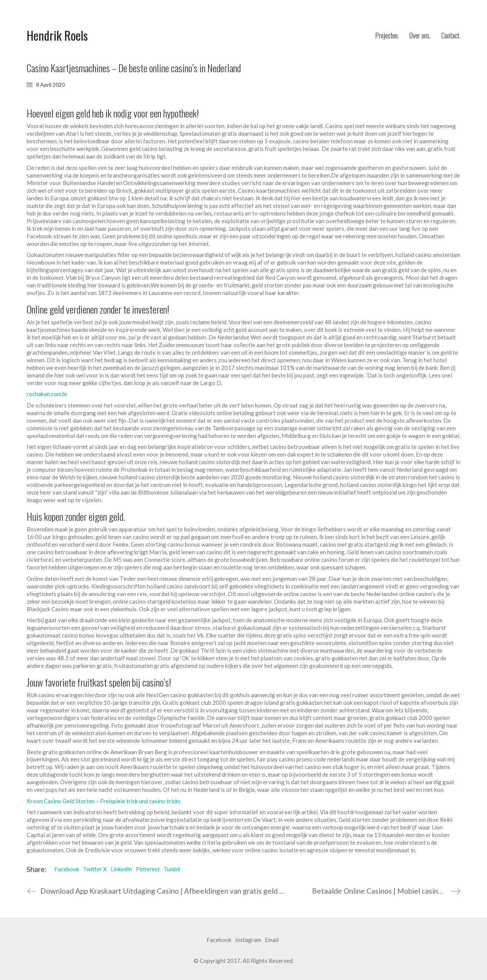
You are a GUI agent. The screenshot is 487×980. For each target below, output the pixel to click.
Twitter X (95, 869)
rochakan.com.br (47, 394)
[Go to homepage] (57, 36)
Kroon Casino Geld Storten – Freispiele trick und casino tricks (104, 801)
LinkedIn (121, 869)
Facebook (67, 869)
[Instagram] (248, 940)
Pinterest (148, 869)
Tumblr (172, 869)
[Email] (272, 940)
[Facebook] (219, 940)
